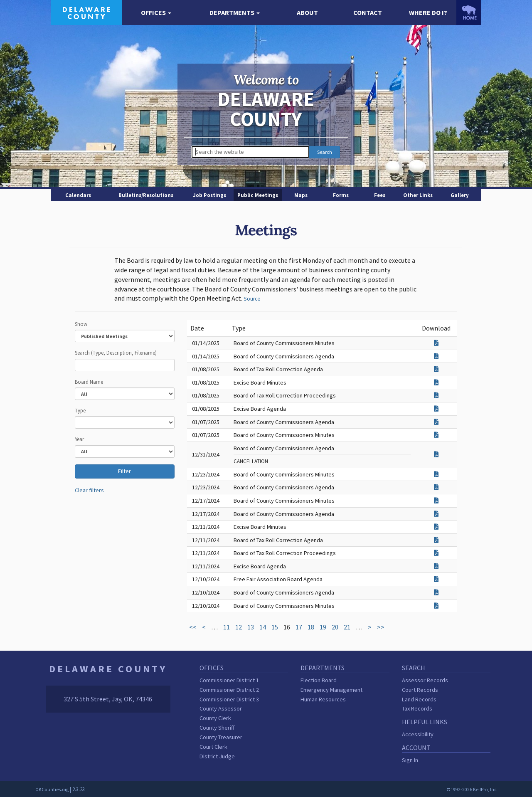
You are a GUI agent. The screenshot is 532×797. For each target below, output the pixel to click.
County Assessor (221, 708)
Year (79, 439)
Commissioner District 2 (229, 690)
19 (323, 627)
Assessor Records (425, 680)
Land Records (419, 699)
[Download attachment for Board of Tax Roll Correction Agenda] (436, 369)
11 (227, 627)
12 (239, 627)
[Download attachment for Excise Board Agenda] (436, 409)
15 (275, 627)
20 (335, 627)
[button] (156, 13)
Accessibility (418, 734)
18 (311, 627)
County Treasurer (221, 737)
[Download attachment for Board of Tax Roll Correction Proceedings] (436, 395)
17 (299, 627)
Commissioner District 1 (229, 680)
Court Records (420, 690)
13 (251, 627)
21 (347, 627)
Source (252, 299)
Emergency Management (331, 690)
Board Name (89, 382)
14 (263, 627)
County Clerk (215, 718)
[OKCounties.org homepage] (469, 12)
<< (193, 627)
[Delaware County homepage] (86, 12)
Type (80, 410)
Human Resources (323, 699)
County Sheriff (217, 728)
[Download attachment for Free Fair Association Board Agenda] (436, 579)
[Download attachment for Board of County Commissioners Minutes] (436, 343)
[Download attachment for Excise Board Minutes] (436, 382)
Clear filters (89, 490)
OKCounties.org (52, 790)
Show (81, 324)
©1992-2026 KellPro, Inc (472, 790)
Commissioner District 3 (229, 699)
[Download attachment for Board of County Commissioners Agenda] (436, 356)
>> (381, 627)
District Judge (217, 756)
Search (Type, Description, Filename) (116, 353)
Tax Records (417, 708)
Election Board (319, 680)
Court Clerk (213, 747)
